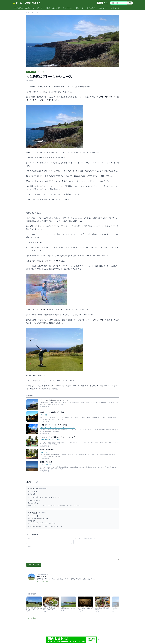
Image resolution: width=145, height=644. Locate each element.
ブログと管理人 (18, 8)
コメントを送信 (34, 565)
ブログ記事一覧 (38, 8)
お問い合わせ (115, 8)
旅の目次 (28, 8)
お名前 (29, 538)
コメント (29, 546)
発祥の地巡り (91, 8)
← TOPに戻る (31, 618)
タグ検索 (47, 8)
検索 (130, 3)
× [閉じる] (98, 640)
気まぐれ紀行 (56, 8)
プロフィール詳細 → (43, 581)
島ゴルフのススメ (68, 8)
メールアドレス (84, 538)
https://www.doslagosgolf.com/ (38, 518)
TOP (28, 13)
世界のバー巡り (80, 8)
